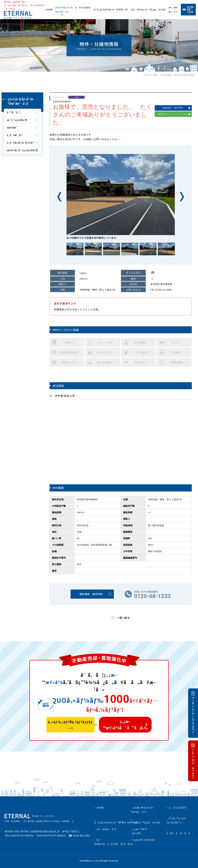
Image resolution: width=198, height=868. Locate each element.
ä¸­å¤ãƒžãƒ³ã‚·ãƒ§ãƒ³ (20, 143)
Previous (59, 197)
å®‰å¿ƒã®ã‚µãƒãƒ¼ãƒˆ (152, 10)
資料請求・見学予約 (173, 108)
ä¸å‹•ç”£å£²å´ (179, 808)
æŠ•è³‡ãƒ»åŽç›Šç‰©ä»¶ (22, 150)
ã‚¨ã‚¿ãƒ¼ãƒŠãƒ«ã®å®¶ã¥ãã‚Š (114, 10)
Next (182, 197)
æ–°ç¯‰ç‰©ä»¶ (17, 120)
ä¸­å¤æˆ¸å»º (15, 135)
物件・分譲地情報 (162, 75)
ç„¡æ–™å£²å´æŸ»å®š (193, 764)
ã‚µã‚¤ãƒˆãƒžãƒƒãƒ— (145, 840)
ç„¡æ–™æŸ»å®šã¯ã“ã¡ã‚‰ (125, 725)
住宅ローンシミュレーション (173, 114)
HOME (49, 10)
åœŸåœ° (12, 127)
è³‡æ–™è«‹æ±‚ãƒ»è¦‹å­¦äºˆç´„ (193, 716)
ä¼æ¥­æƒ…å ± (107, 829)
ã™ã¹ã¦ (14, 112)
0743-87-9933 (22, 836)
